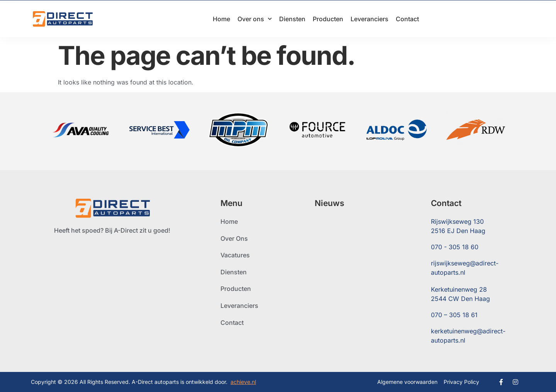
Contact (407, 19)
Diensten (292, 19)
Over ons (255, 19)
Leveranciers (370, 19)
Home (221, 19)
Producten (328, 19)
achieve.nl (243, 382)
